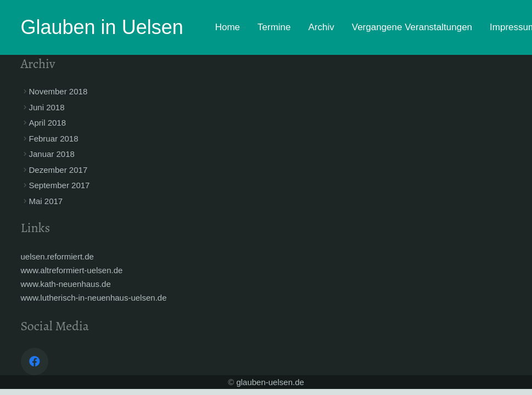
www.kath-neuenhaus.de (66, 284)
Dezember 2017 (58, 170)
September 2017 (60, 185)
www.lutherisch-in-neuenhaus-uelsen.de (94, 298)
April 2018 (48, 123)
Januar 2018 (52, 154)
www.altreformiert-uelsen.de (72, 270)
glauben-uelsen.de (270, 382)
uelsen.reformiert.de (57, 256)
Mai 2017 (46, 201)
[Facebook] (35, 362)
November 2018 (58, 91)
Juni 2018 (47, 107)
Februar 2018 (54, 139)
